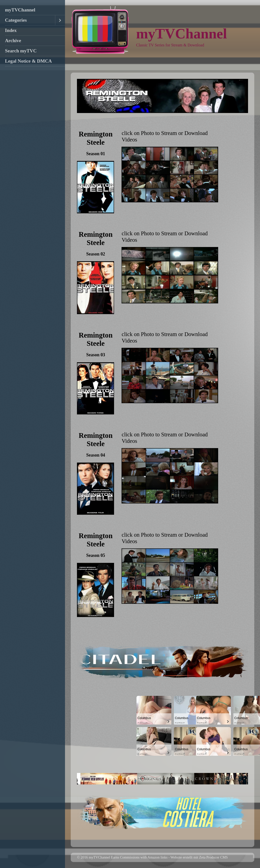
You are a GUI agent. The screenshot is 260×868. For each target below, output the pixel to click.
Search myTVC (21, 51)
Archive (13, 41)
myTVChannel (20, 10)
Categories (16, 20)
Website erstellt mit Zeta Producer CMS (199, 857)
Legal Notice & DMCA (28, 61)
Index (11, 30)
